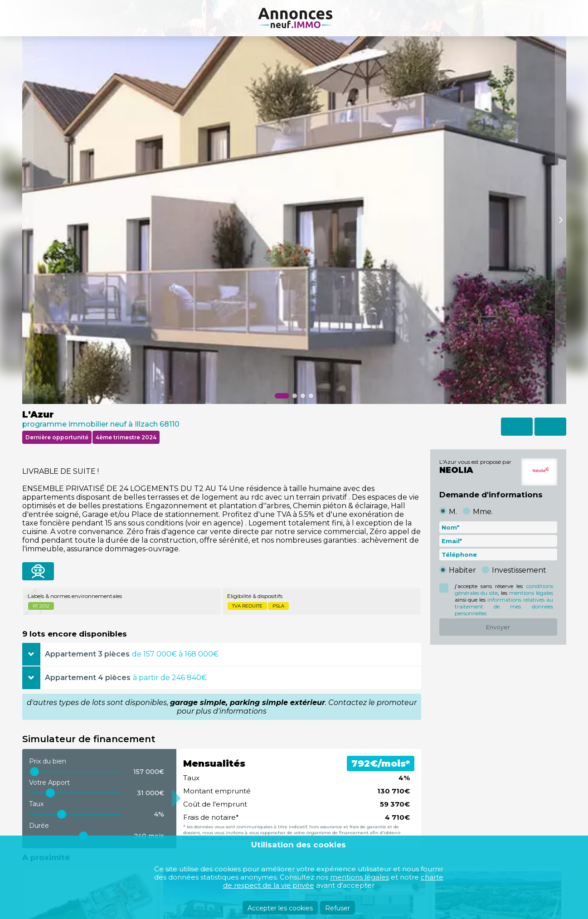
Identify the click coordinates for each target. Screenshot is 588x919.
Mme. (483, 512)
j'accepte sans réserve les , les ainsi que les (504, 600)
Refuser (338, 908)
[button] (282, 396)
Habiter (462, 570)
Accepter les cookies (280, 908)
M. (453, 512)
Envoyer (498, 627)
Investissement (519, 570)
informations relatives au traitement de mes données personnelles (504, 606)
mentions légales (531, 593)
